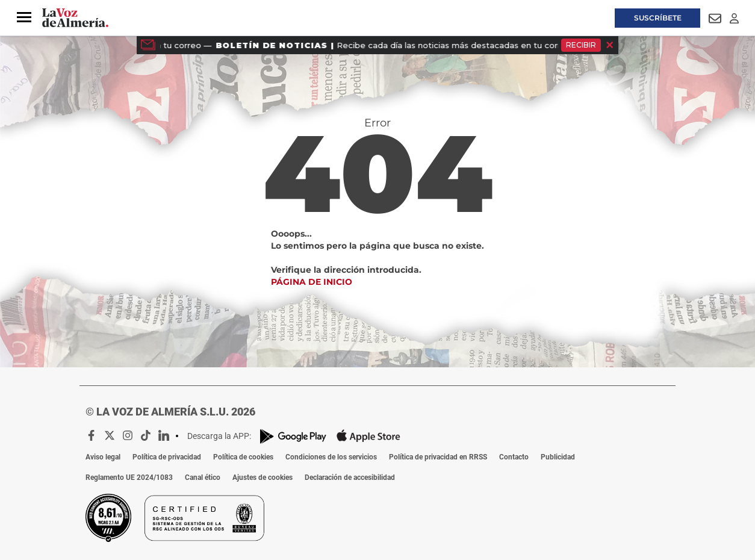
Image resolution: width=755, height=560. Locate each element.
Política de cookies (243, 457)
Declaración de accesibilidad (350, 478)
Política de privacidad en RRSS (438, 457)
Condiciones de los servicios (331, 457)
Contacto (514, 457)
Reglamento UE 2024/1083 (129, 478)
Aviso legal (103, 457)
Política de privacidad (167, 457)
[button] (24, 17)
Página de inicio (312, 282)
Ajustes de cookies (263, 478)
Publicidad (558, 457)
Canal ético (203, 478)
